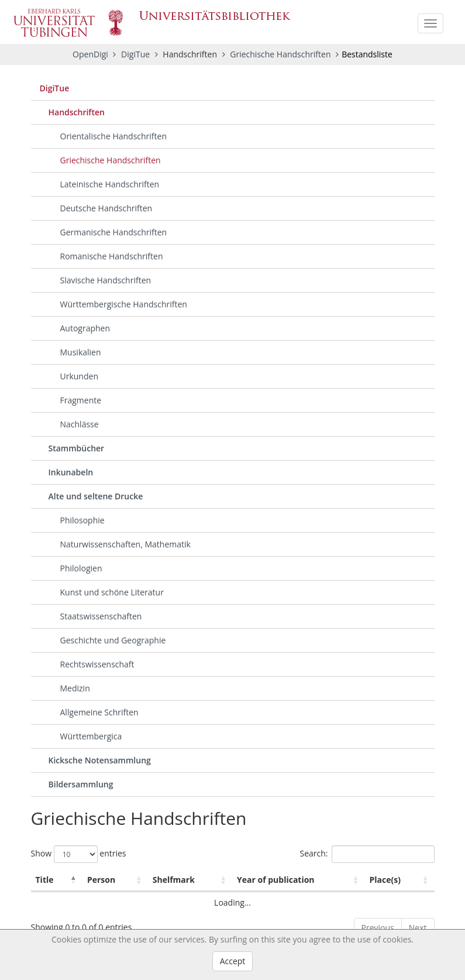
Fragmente (81, 400)
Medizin (75, 688)
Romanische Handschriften (112, 256)
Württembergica (91, 736)
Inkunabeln (71, 472)
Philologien (81, 568)
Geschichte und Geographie (113, 640)
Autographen (85, 328)
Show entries (79, 854)
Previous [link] (378, 928)
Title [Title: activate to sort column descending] (45, 880)
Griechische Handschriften (281, 54)
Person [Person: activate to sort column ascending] (101, 880)
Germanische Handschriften (114, 232)
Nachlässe (80, 424)
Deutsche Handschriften (106, 208)
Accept (233, 961)
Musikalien (81, 352)
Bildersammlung (81, 784)
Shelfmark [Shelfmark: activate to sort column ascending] (174, 880)
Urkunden (79, 376)
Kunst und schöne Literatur (112, 592)
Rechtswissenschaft (97, 664)
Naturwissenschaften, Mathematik (125, 544)
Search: (367, 854)
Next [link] (418, 928)
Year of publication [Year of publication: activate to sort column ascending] (276, 880)
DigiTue (137, 54)
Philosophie (82, 520)
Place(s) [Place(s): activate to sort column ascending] (385, 880)
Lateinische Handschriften (110, 184)
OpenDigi (90, 54)
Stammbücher (77, 448)
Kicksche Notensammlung (100, 760)
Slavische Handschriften (106, 280)
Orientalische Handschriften (114, 136)
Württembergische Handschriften (124, 304)
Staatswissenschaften (101, 616)
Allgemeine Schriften (99, 712)
